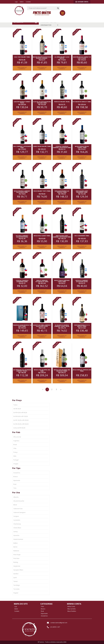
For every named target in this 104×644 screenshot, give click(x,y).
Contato (28, 2)
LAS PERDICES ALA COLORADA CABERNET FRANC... (22, 370)
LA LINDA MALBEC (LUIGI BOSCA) (62, 58)
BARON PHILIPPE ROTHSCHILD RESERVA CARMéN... (42, 58)
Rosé (15, 484)
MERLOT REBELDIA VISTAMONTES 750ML (42, 281)
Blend (15, 505)
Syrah (15, 578)
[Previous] (43, 389)
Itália (15, 456)
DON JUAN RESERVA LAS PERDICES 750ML (62, 192)
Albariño (16, 497)
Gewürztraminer (18, 539)
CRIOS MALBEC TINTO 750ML (42, 191)
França (15, 452)
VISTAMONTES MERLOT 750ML (82, 102)
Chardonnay (17, 524)
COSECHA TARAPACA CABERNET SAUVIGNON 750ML (62, 147)
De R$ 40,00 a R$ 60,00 (20, 413)
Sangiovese (17, 566)
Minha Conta (71, 607)
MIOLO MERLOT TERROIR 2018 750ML (82, 370)
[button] (83, 6)
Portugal (16, 460)
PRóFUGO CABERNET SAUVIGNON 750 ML (82, 281)
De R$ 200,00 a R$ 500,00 (21, 424)
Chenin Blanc (17, 528)
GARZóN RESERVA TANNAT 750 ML (22, 102)
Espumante (17, 480)
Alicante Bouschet (19, 501)
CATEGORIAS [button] (25, 22)
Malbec (16, 543)
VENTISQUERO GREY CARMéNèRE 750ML (82, 192)
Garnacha (16, 535)
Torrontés (16, 589)
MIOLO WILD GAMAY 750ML (42, 236)
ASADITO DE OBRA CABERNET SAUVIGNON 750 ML (42, 326)
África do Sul (17, 437)
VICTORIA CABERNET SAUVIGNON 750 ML (22, 236)
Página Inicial (45, 22)
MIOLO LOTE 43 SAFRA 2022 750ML (42, 370)
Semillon (16, 574)
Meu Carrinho (72, 609)
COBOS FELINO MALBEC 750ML (42, 146)
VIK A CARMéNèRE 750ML (82, 236)
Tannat (15, 581)
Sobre (22, 2)
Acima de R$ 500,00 (19, 428)
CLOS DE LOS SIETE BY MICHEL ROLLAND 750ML (42, 102)
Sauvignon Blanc (18, 570)
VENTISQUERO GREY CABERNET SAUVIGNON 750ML (62, 236)
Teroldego (17, 585)
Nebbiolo (16, 551)
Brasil (15, 445)
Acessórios (17, 473)
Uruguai (16, 464)
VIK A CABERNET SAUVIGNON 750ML (22, 147)
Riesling (16, 562)
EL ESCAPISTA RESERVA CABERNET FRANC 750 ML (62, 326)
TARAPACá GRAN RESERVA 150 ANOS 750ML (22, 326)
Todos (15, 405)
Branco (16, 477)
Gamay (16, 532)
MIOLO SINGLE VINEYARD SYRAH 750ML (62, 281)
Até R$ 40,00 (17, 409)
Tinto (15, 488)
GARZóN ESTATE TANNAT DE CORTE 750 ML (82, 58)
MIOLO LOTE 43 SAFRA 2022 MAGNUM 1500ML (62, 370)
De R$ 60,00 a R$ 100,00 (21, 416)
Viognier (16, 593)
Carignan (16, 516)
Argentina (16, 441)
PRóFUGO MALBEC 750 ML (62, 102)
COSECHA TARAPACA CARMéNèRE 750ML (22, 281)
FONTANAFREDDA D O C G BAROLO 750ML (82, 326)
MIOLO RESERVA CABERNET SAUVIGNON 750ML (22, 192)
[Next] (61, 389)
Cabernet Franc (18, 509)
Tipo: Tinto (53, 22)
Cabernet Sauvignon (19, 512)
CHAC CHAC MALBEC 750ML (22, 57)
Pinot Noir (16, 558)
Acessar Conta (82, 2)
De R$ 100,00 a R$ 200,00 (21, 420)
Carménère (17, 520)
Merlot (15, 547)
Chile (15, 448)
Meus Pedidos (72, 611)
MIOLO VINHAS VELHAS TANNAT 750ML (82, 147)
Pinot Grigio (17, 555)
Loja (16, 2)
